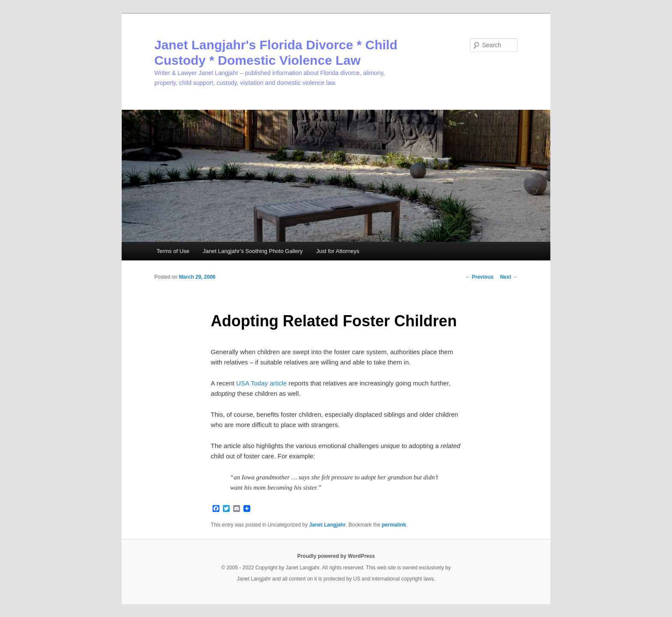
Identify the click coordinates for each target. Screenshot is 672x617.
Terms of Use (173, 251)
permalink (394, 525)
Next (509, 277)
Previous (480, 277)
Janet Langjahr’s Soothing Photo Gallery (253, 251)
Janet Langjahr (327, 525)
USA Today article (261, 383)
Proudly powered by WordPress (336, 556)
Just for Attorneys (338, 251)
